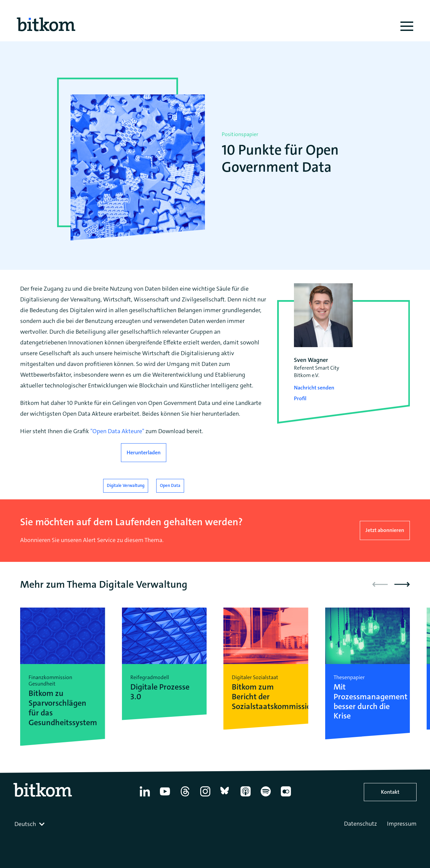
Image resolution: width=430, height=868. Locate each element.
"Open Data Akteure (116, 431)
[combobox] (30, 824)
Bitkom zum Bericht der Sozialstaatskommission (266, 697)
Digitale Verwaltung (126, 485)
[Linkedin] (145, 796)
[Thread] (185, 796)
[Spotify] (266, 796)
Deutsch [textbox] (25, 824)
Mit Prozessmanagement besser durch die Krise (368, 701)
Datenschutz (360, 824)
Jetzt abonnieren (385, 530)
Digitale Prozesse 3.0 (160, 692)
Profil (300, 398)
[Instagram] (205, 796)
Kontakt (390, 792)
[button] (402, 584)
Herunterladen (144, 452)
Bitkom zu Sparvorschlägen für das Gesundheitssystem (63, 708)
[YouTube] (165, 796)
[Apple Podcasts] (246, 796)
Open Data (170, 485)
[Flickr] (286, 796)
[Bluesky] (225, 796)
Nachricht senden (314, 388)
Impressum (402, 824)
